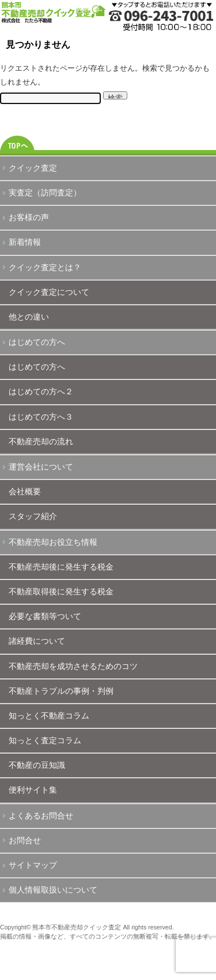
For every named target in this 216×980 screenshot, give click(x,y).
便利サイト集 (33, 790)
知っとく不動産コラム (49, 716)
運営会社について (41, 467)
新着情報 (25, 242)
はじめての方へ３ (41, 417)
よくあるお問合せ (41, 816)
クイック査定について (49, 292)
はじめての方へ (37, 342)
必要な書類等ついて (45, 616)
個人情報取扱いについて (53, 890)
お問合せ (25, 840)
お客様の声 (29, 217)
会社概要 (25, 491)
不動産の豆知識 (37, 765)
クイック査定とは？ (45, 267)
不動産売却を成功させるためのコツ (73, 666)
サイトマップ (33, 865)
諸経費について (37, 641)
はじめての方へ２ (41, 391)
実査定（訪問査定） (45, 193)
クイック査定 (33, 168)
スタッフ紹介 (33, 516)
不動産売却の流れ (41, 441)
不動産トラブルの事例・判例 (61, 691)
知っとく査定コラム (45, 740)
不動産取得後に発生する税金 (61, 591)
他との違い (29, 317)
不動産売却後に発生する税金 (61, 567)
